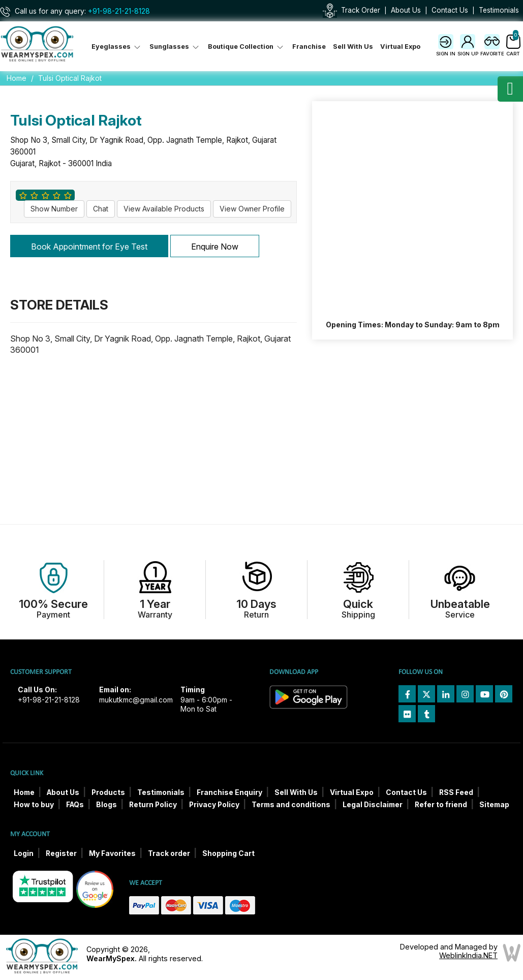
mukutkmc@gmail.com (136, 700)
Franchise (309, 47)
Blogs (106, 805)
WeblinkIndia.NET (468, 955)
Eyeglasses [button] (117, 47)
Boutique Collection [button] (247, 47)
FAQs (75, 805)
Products (108, 792)
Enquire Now (215, 247)
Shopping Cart (228, 853)
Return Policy (153, 805)
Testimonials (499, 10)
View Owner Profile (252, 209)
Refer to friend (441, 805)
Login (24, 853)
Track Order (361, 10)
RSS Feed (456, 792)
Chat (101, 209)
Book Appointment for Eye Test (89, 247)
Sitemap (494, 805)
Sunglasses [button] (175, 47)
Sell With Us (353, 47)
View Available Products (164, 209)
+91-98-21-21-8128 (119, 11)
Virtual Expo (400, 47)
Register (61, 853)
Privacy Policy (214, 805)
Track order (169, 853)
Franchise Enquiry (229, 792)
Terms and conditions (291, 805)
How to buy (34, 805)
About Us (406, 10)
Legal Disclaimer (373, 805)
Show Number (54, 209)
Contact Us (450, 10)
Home (17, 78)
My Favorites (112, 853)
